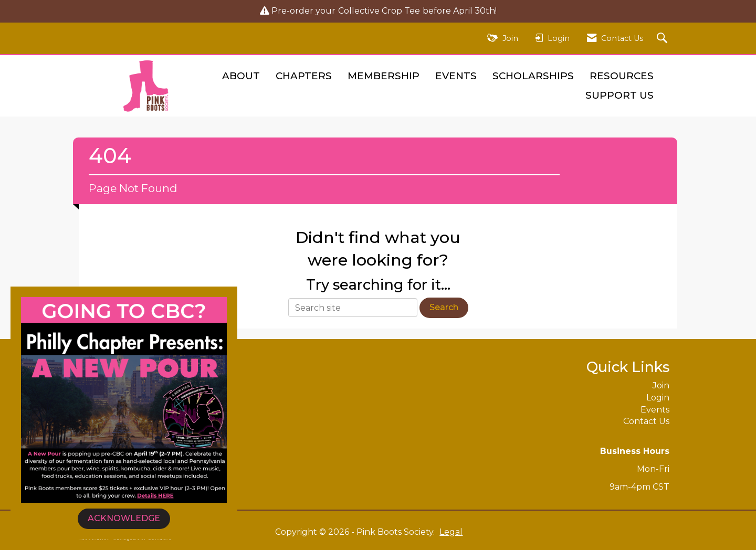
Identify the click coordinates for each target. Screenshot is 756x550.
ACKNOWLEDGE (124, 518)
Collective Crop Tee (379, 11)
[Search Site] (663, 39)
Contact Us (646, 421)
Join (661, 385)
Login (658, 398)
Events (456, 76)
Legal (451, 532)
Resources (622, 76)
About (241, 76)
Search (444, 307)
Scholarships (533, 76)
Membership (384, 76)
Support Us (619, 95)
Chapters (304, 76)
